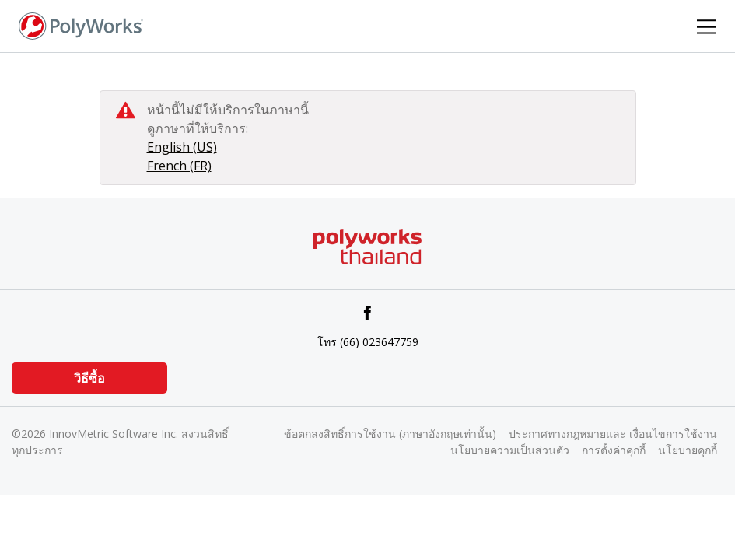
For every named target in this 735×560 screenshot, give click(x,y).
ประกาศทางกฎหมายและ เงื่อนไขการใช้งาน (613, 434)
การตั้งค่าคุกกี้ (614, 450)
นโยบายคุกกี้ (688, 450)
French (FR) (179, 166)
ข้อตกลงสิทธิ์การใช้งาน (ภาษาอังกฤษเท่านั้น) (390, 434)
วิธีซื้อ (89, 378)
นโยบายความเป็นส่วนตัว (510, 450)
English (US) (182, 147)
